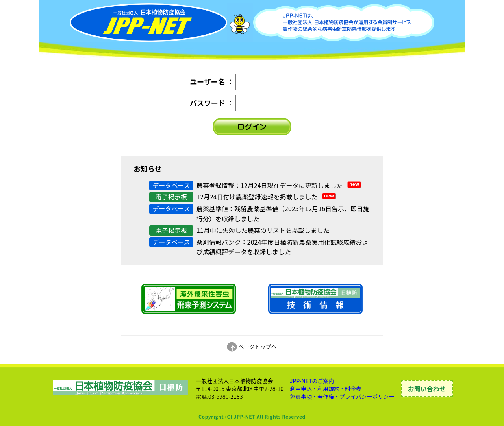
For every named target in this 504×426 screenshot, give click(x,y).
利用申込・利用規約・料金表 (326, 389)
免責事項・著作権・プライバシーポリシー (342, 396)
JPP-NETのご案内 (312, 381)
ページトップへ (252, 347)
